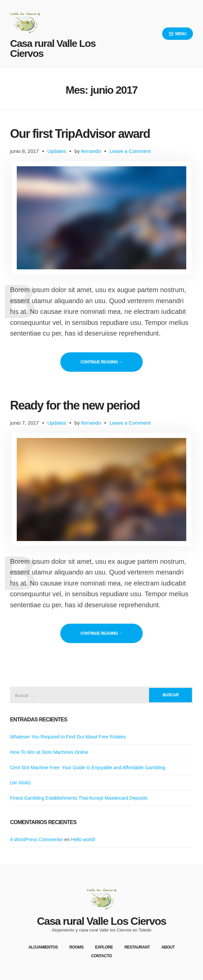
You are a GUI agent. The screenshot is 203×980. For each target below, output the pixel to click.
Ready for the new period (75, 405)
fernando (91, 151)
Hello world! (83, 839)
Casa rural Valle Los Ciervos (53, 48)
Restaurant (137, 947)
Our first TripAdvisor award (80, 134)
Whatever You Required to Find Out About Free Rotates (68, 737)
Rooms (76, 947)
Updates (57, 151)
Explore (104, 947)
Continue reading (112, 362)
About (168, 947)
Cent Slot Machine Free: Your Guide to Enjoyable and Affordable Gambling (88, 768)
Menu (178, 34)
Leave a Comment (130, 151)
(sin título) (20, 783)
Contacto (101, 956)
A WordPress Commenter (37, 839)
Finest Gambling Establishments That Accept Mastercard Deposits (79, 798)
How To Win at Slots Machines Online (49, 752)
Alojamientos (43, 947)
